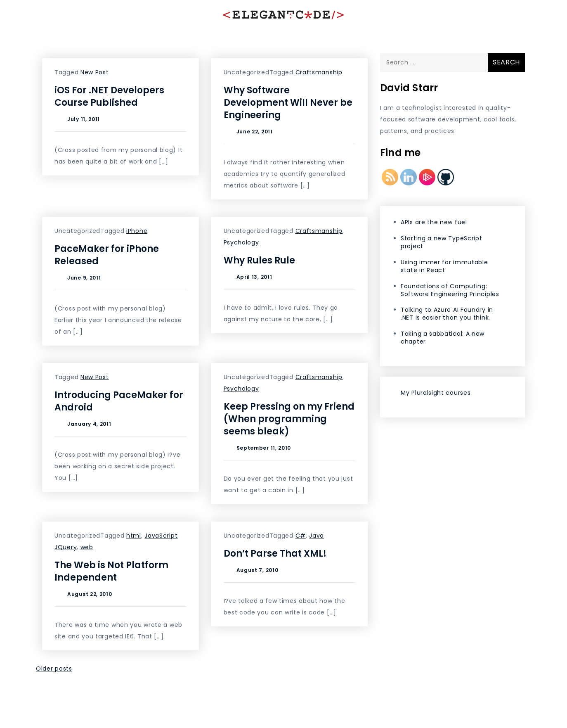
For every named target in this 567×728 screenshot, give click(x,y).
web (87, 547)
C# (301, 536)
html (134, 536)
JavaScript (161, 536)
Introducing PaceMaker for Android (119, 401)
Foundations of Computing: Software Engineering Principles (450, 290)
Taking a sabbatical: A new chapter (443, 338)
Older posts (54, 669)
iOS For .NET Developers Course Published (109, 96)
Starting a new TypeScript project (442, 242)
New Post (95, 72)
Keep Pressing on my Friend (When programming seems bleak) (289, 419)
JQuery (66, 547)
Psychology (241, 242)
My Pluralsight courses (436, 393)
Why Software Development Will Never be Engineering (288, 103)
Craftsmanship (319, 72)
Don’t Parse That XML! (275, 554)
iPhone (137, 231)
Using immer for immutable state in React (444, 266)
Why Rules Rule (259, 260)
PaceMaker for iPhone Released (107, 255)
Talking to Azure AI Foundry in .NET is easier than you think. (447, 314)
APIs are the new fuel (434, 222)
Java (317, 536)
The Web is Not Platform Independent (111, 571)
